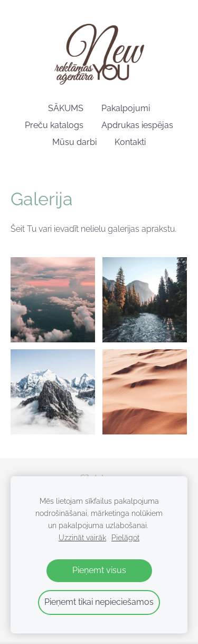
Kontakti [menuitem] (130, 142)
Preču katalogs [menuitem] (54, 125)
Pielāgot (125, 537)
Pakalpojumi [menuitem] (126, 108)
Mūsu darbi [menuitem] (74, 142)
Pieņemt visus (99, 570)
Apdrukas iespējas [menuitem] (137, 125)
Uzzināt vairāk (82, 537)
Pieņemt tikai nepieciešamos (99, 602)
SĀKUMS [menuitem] (66, 108)
